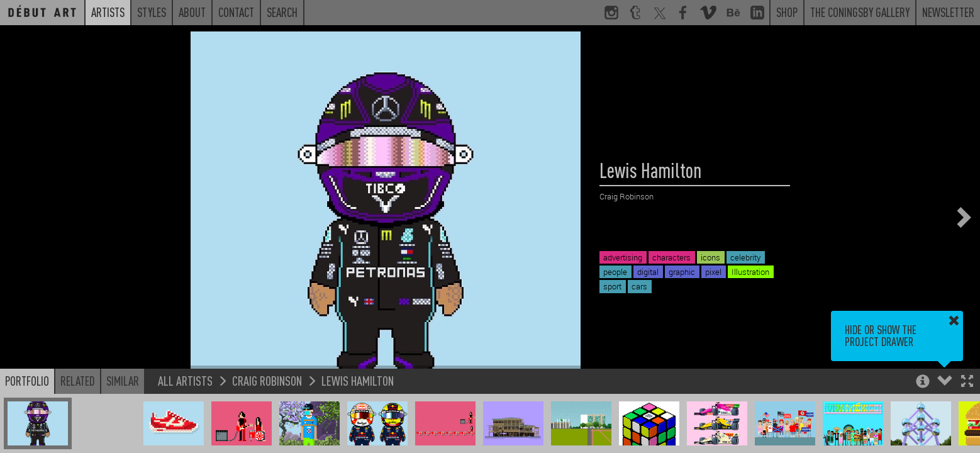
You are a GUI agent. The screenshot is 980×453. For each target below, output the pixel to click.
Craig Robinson (267, 380)
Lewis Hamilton (358, 380)
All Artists (185, 380)
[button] (967, 382)
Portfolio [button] (27, 381)
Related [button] (78, 381)
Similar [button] (123, 381)
